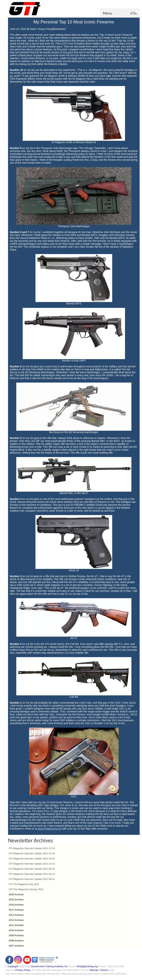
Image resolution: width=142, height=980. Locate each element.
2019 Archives (16, 900)
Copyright (13, 966)
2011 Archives (16, 925)
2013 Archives (16, 915)
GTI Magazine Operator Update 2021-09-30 (32, 869)
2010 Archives (16, 930)
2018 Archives (16, 905)
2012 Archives (16, 920)
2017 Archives (16, 910)
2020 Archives (16, 894)
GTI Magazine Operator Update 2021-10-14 (32, 864)
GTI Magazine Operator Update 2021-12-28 (32, 848)
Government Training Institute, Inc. (50, 966)
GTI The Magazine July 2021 (24, 884)
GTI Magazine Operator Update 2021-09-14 (32, 874)
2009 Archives (16, 935)
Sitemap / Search (99, 970)
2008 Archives (16, 941)
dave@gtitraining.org (50, 829)
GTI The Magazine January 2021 (26, 889)
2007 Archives (16, 946)
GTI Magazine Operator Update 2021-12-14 (32, 853)
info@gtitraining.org (87, 966)
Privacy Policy (23, 970)
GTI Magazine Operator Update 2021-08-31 (32, 879)
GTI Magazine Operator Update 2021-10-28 (32, 859)
